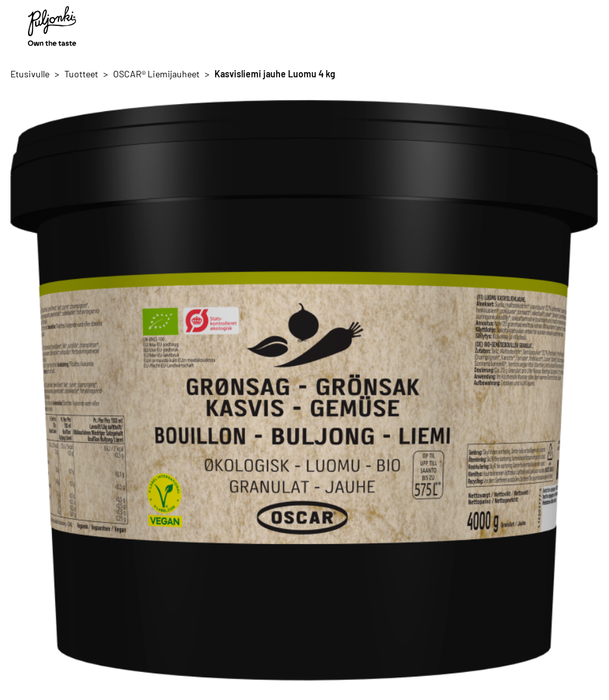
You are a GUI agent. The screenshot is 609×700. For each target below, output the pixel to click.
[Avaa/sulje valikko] (588, 26)
